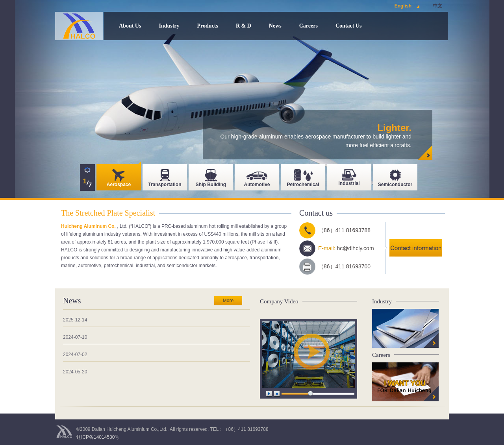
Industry (169, 26)
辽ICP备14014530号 (98, 437)
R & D (244, 26)
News (275, 26)
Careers (309, 26)
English (403, 6)
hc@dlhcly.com (355, 248)
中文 (437, 6)
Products (208, 26)
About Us (130, 26)
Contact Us (349, 26)
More (228, 301)
